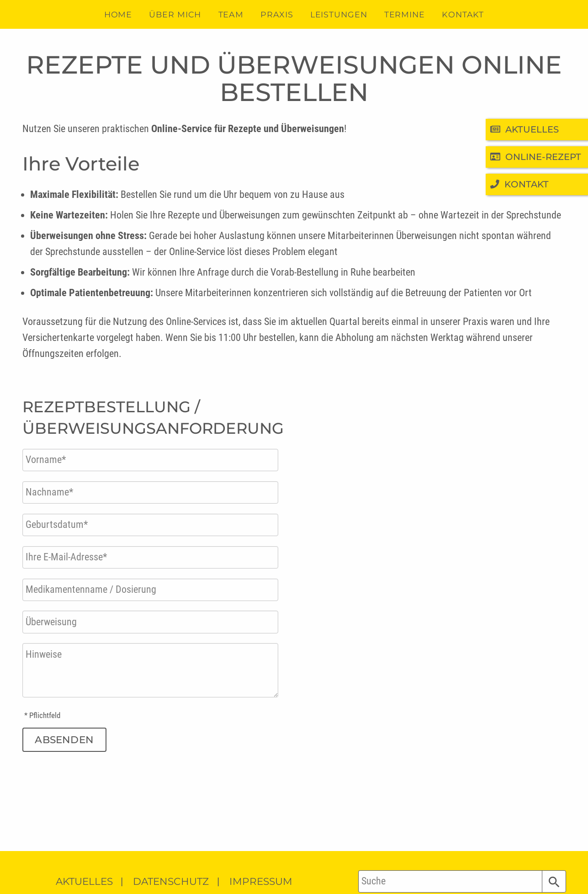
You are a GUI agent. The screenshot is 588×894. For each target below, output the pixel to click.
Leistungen (339, 14)
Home (118, 14)
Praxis (277, 14)
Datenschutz (171, 881)
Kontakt (520, 184)
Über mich (175, 14)
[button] (554, 881)
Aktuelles (525, 129)
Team (231, 14)
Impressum (261, 881)
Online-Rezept (536, 157)
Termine (405, 14)
